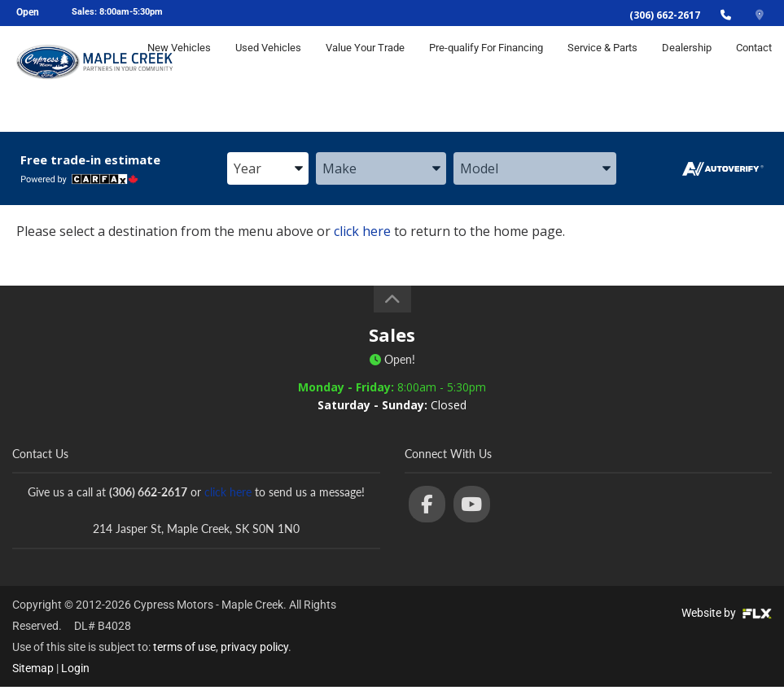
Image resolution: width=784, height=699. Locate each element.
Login (75, 668)
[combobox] (268, 169)
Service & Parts (602, 62)
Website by (727, 613)
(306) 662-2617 (665, 15)
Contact (754, 62)
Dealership (687, 62)
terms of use (184, 647)
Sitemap (33, 668)
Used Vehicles (268, 62)
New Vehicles (179, 62)
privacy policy (254, 647)
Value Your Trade (365, 62)
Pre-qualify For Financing (486, 62)
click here (362, 231)
